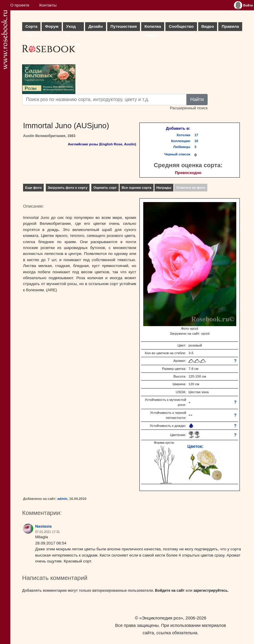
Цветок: (195, 446)
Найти (197, 99)
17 (196, 135)
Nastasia (43, 526)
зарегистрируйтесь (211, 591)
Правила (230, 26)
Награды (164, 188)
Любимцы (182, 147)
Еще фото (33, 188)
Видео (208, 26)
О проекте (20, 5)
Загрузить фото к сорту (68, 188)
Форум (52, 26)
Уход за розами (73, 28)
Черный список (177, 154)
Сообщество (181, 26)
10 (196, 141)
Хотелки (184, 135)
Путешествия (124, 26)
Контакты (48, 5)
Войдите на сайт (170, 591)
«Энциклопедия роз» (161, 618)
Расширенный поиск (189, 108)
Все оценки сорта (136, 188)
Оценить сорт (105, 188)
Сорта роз (31, 28)
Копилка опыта (153, 28)
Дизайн (96, 26)
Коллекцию (181, 141)
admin (62, 499)
